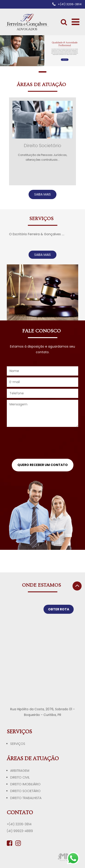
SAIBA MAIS (42, 194)
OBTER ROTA (59, 609)
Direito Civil (20, 777)
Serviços (18, 744)
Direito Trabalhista (26, 798)
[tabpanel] (42, 51)
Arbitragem (20, 771)
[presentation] (43, 444)
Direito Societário (25, 791)
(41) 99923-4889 (20, 831)
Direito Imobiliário (25, 784)
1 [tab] (42, 72)
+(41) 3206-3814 (19, 824)
